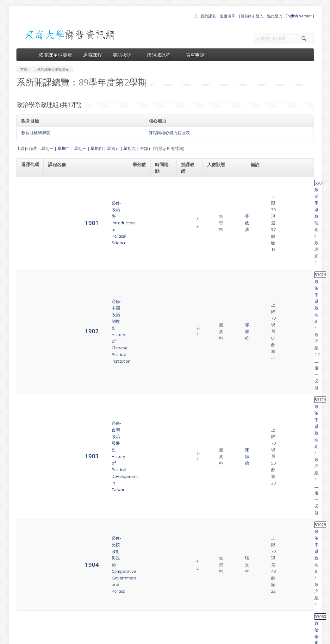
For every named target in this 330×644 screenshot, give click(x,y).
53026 (256, 202)
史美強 (187, 432)
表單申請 (195, 55)
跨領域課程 (161, 55)
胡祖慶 (187, 372)
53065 (256, 503)
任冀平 (187, 303)
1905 (28, 277)
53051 (256, 447)
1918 (28, 525)
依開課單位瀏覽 (56, 55)
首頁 (145, 578)
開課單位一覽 (153, 585)
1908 (28, 347)
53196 (256, 296)
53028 (256, 252)
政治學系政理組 (277, 183)
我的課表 (208, 16)
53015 (256, 366)
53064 (256, 340)
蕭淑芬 (187, 413)
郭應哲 (187, 208)
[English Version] (299, 16)
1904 (28, 255)
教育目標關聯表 (36, 133)
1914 (28, 469)
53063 (256, 484)
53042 (256, 391)
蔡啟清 (187, 186)
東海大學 (22, 638)
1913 (28, 450)
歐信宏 (187, 488)
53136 (256, 227)
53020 (256, 466)
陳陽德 (187, 234)
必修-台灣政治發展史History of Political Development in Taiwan (81, 234)
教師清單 (149, 620)
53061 (256, 522)
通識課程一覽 (153, 592)
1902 (28, 208)
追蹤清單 (227, 16)
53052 (256, 322)
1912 (28, 431)
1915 (28, 487)
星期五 (113, 148)
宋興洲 (187, 347)
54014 (256, 428)
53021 (256, 410)
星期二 (64, 148)
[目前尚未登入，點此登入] (261, 16)
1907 (28, 325)
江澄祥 (187, 394)
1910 (28, 394)
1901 (28, 186)
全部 (144, 148)
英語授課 (124, 55)
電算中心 (103, 638)
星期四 (97, 148)
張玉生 (187, 256)
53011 (256, 183)
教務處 (123, 638)
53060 (256, 271)
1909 (28, 372)
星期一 (47, 148)
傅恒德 (187, 325)
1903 (28, 233)
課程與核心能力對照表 (169, 133)
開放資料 (149, 613)
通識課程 (92, 55)
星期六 (130, 148)
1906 (28, 303)
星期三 (80, 148)
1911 (28, 413)
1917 (28, 506)
